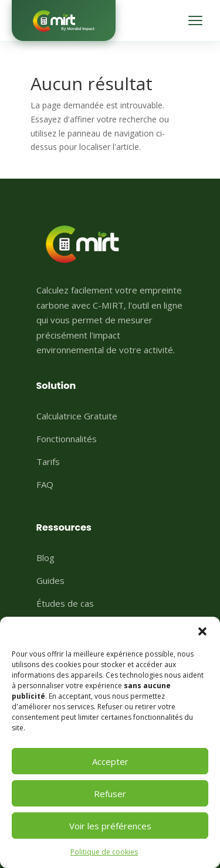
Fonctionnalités (67, 439)
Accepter (110, 761)
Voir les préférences (110, 826)
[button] (202, 631)
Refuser (110, 794)
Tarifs (48, 462)
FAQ (45, 484)
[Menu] (195, 20)
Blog (45, 558)
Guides (50, 580)
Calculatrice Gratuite (77, 416)
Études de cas (65, 603)
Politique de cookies (104, 852)
